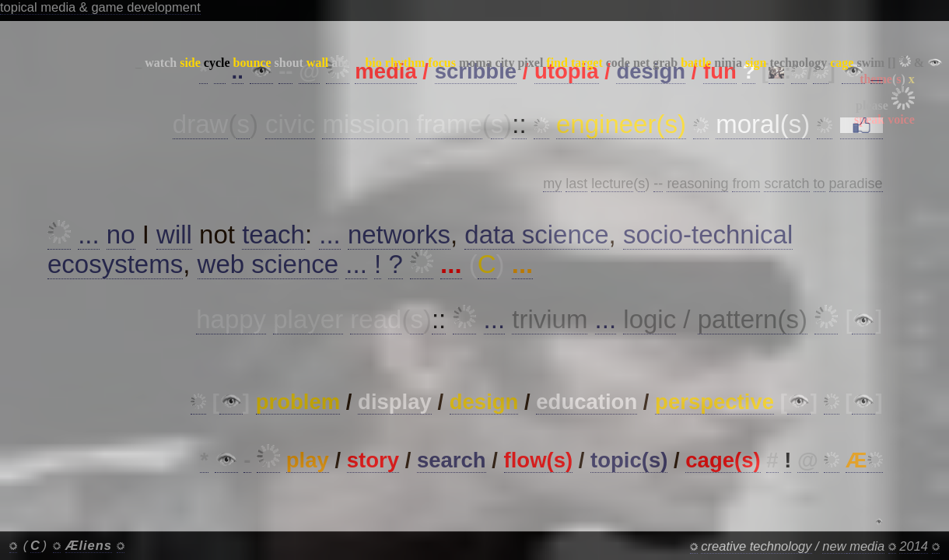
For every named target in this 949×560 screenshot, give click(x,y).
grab (665, 63)
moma (476, 63)
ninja (728, 63)
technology (798, 63)
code (618, 63)
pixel (530, 63)
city (505, 63)
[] (892, 63)
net (641, 63)
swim (870, 63)
